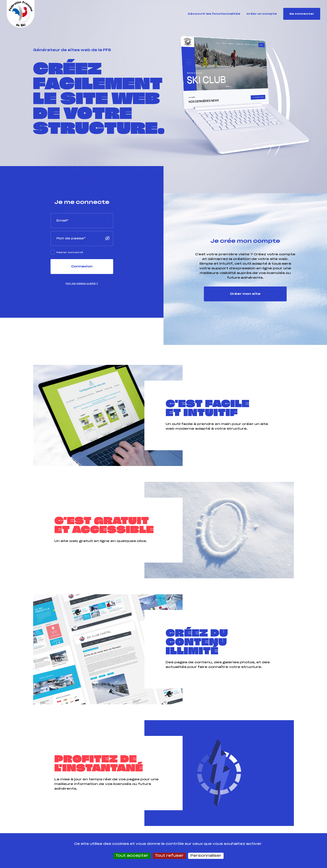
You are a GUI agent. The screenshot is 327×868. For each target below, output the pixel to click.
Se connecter (302, 14)
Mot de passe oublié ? (82, 284)
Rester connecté (70, 253)
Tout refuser (169, 856)
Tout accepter (132, 856)
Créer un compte (262, 14)
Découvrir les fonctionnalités (214, 14)
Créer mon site (245, 294)
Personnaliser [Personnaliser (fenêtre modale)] (206, 856)
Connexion (82, 267)
